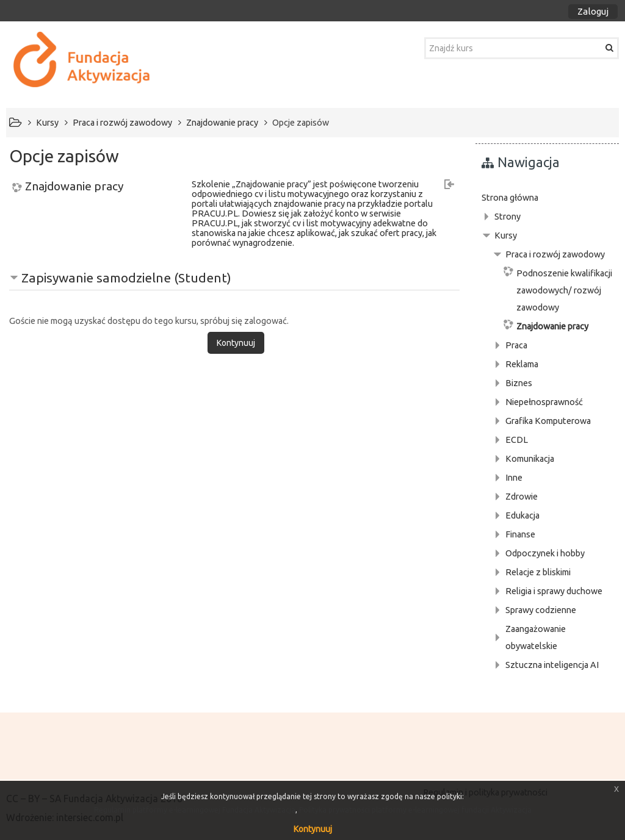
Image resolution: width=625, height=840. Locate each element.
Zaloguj (593, 11)
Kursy (506, 235)
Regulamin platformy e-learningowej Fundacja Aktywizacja (195, 810)
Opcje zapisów (301, 123)
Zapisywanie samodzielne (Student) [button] (126, 278)
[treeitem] (547, 198)
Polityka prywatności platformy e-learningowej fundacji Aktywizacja (415, 810)
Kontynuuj (313, 829)
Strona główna (510, 198)
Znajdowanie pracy (74, 186)
